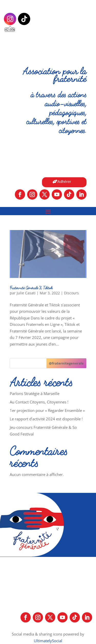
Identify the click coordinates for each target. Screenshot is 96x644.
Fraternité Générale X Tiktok (31, 288)
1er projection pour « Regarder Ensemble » (47, 410)
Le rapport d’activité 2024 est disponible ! (46, 419)
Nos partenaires (38, 628)
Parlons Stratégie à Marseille (35, 393)
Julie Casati (26, 293)
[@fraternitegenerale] (66, 363)
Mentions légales (48, 605)
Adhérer (64, 181)
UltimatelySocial (48, 641)
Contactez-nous (74, 628)
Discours (71, 293)
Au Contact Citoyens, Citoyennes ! (39, 402)
